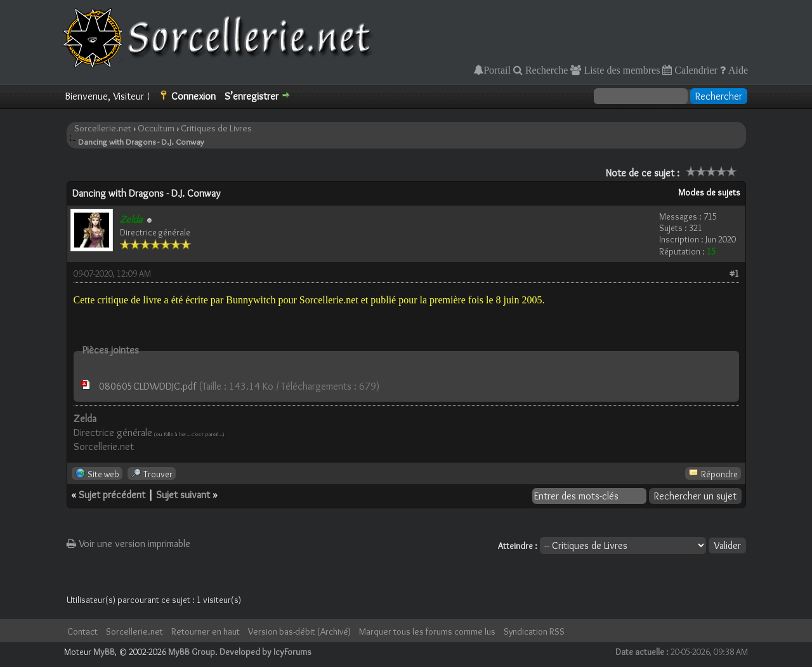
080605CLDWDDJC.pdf (147, 386)
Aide (737, 70)
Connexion (193, 96)
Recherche (546, 70)
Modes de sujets (709, 192)
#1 (734, 274)
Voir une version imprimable (128, 544)
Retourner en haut (206, 631)
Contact (82, 631)
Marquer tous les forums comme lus (427, 631)
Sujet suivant (183, 495)
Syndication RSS (534, 631)
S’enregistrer (252, 96)
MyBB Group (192, 652)
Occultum (156, 128)
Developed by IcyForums (265, 652)
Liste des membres (620, 70)
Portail (497, 70)
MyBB (104, 652)
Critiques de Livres (216, 128)
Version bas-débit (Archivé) (299, 631)
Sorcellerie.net (103, 128)
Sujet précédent (112, 495)
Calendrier (695, 70)
